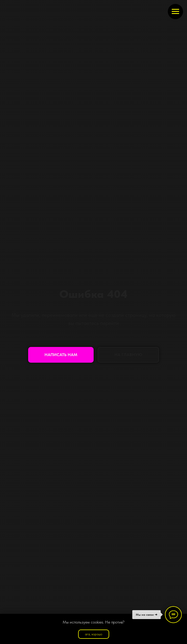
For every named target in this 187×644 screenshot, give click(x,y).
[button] (61, 355)
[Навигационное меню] (175, 12)
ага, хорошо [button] (94, 634)
